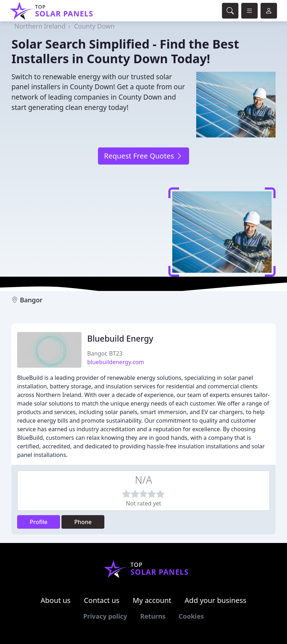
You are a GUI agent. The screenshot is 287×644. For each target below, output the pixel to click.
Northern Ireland (40, 26)
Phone (83, 522)
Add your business (216, 600)
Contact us (102, 600)
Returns (153, 616)
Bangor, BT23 (105, 353)
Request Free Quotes (143, 156)
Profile (39, 522)
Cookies (191, 616)
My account (152, 600)
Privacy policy (105, 616)
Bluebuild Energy (120, 339)
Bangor (31, 300)
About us (56, 600)
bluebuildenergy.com (116, 362)
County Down (94, 26)
